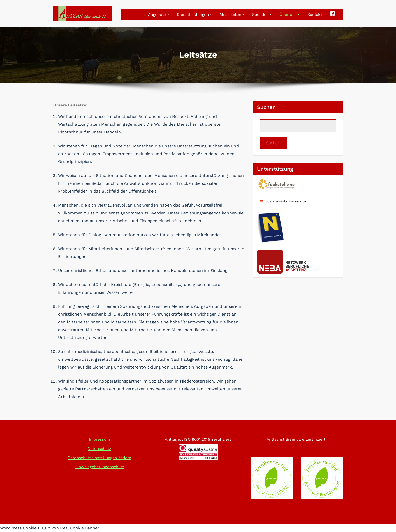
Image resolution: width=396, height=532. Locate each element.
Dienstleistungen (194, 15)
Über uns (290, 15)
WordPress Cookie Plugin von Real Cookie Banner (50, 528)
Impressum (99, 439)
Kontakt (315, 15)
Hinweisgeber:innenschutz (99, 467)
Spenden (262, 15)
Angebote (159, 15)
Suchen (266, 107)
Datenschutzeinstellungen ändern (99, 458)
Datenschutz (99, 449)
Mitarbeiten (232, 15)
